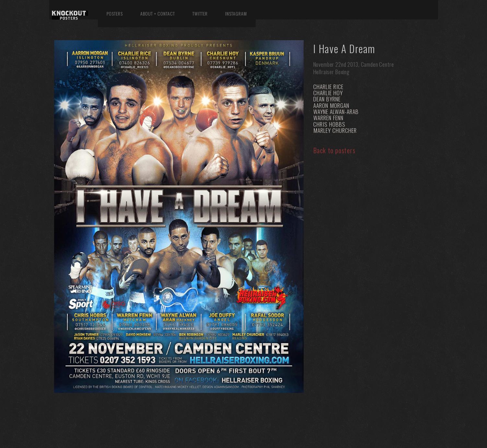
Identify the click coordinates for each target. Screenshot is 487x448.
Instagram (236, 13)
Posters (115, 13)
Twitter (200, 13)
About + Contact (158, 13)
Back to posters (335, 150)
